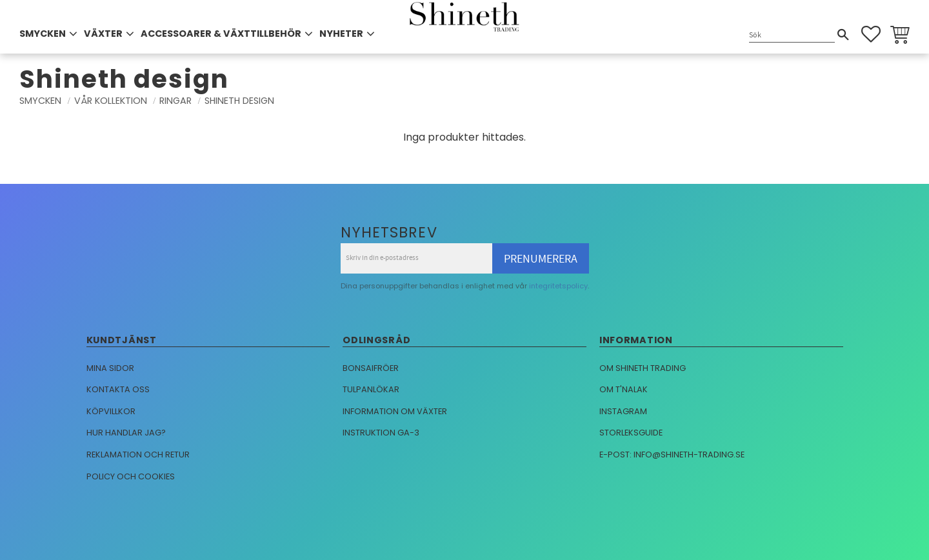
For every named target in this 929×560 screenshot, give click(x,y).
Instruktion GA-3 (381, 433)
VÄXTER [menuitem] (103, 34)
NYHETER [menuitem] (341, 34)
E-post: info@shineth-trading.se (672, 455)
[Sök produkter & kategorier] (792, 35)
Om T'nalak (624, 389)
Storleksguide (631, 433)
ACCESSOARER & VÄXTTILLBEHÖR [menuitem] (221, 34)
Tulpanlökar (371, 389)
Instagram (623, 411)
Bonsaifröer (371, 368)
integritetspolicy (558, 286)
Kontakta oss (118, 389)
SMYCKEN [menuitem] (43, 34)
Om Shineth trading (643, 368)
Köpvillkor (111, 411)
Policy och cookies (131, 476)
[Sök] (843, 35)
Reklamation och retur (138, 455)
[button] (871, 34)
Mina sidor (110, 368)
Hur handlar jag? (126, 433)
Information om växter (395, 411)
